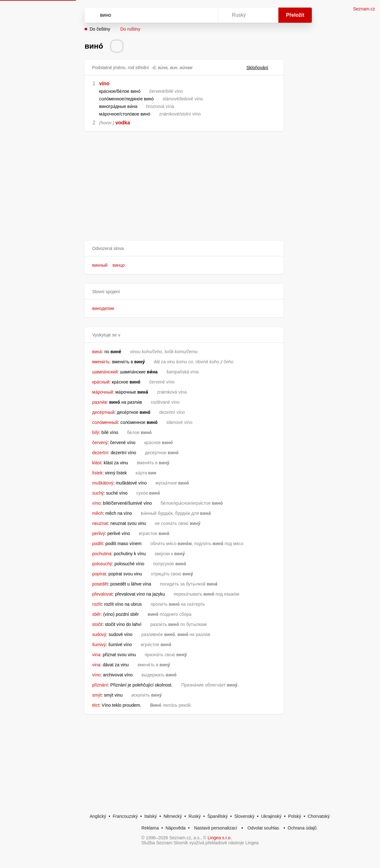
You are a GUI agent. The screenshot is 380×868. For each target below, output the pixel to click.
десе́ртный (103, 412)
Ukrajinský (271, 816)
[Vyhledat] (143, 15)
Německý (173, 816)
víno (104, 83)
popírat (99, 574)
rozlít (97, 604)
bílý (96, 432)
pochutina (102, 554)
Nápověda (175, 828)
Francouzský (125, 816)
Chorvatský (319, 816)
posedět (100, 584)
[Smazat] (193, 15)
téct (96, 705)
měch (98, 513)
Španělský (218, 816)
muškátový (103, 483)
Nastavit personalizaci (216, 828)
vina (96, 655)
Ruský (195, 816)
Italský (151, 816)
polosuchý (102, 564)
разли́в (99, 402)
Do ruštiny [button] (130, 29)
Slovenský (244, 816)
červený (100, 443)
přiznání (100, 685)
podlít (98, 544)
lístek (97, 473)
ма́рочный (103, 392)
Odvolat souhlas (263, 828)
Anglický (98, 816)
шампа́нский (105, 372)
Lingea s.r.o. (220, 838)
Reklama (150, 828)
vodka (123, 123)
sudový (99, 634)
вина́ (97, 352)
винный (100, 265)
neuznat (100, 523)
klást (97, 463)
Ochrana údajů (302, 828)
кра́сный (101, 382)
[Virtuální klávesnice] (207, 15)
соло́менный (105, 422)
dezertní (100, 453)
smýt (97, 695)
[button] (184, 249)
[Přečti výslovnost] (117, 46)
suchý (98, 493)
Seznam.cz (364, 9)
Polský (295, 816)
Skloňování (261, 68)
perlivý (98, 533)
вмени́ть (101, 362)
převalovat (102, 594)
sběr (96, 614)
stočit (97, 624)
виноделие (103, 308)
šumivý (99, 645)
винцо (119, 265)
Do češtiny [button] (100, 29)
